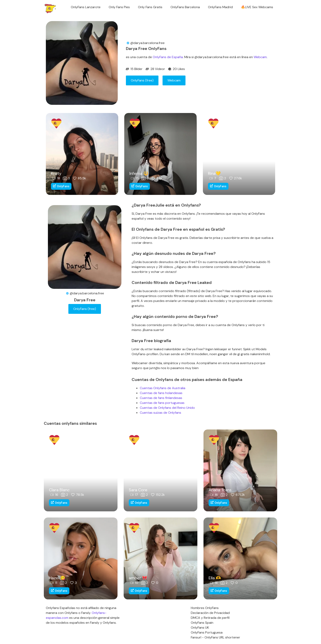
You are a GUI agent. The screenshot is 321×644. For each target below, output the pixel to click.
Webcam (260, 57)
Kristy (56, 173)
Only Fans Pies (119, 7)
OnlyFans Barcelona (185, 7)
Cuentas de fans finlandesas (161, 398)
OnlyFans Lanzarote (86, 7)
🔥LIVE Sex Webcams (257, 7)
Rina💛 (214, 173)
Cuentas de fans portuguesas (162, 403)
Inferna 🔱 (139, 173)
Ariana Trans (220, 490)
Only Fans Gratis (150, 7)
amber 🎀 (138, 578)
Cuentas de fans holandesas (161, 393)
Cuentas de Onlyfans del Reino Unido (167, 408)
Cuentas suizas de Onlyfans (160, 413)
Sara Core (138, 490)
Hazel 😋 (57, 578)
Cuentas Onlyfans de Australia (163, 388)
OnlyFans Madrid (220, 7)
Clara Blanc (59, 490)
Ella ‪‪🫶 (215, 578)
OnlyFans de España (168, 57)
